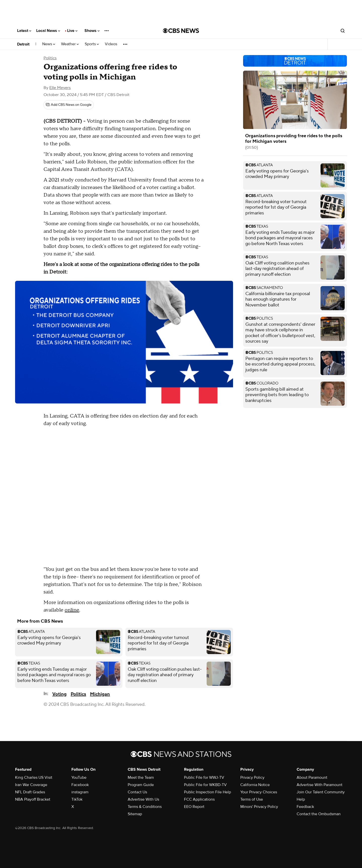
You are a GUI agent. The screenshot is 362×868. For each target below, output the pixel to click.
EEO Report (194, 807)
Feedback (305, 807)
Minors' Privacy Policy (259, 807)
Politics (50, 58)
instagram (80, 792)
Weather (70, 44)
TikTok (77, 799)
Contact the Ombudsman (319, 814)
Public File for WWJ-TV (204, 778)
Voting (59, 694)
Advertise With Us (143, 799)
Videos (111, 44)
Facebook (80, 785)
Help (301, 799)
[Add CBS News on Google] (69, 105)
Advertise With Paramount (320, 785)
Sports (92, 44)
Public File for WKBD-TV (205, 785)
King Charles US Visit (34, 778)
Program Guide (141, 785)
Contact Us (137, 792)
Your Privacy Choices (259, 792)
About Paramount (312, 778)
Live (72, 31)
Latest (24, 31)
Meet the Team (141, 778)
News (49, 44)
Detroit (23, 44)
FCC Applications (199, 799)
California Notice (255, 785)
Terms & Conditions (145, 807)
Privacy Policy (252, 778)
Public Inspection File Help (208, 792)
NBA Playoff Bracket (33, 799)
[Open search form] (343, 31)
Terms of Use (252, 799)
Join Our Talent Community (321, 792)
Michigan (100, 694)
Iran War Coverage (31, 785)
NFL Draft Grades (30, 792)
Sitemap (135, 814)
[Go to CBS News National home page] (181, 31)
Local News (48, 31)
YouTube (79, 778)
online (72, 610)
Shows (92, 31)
